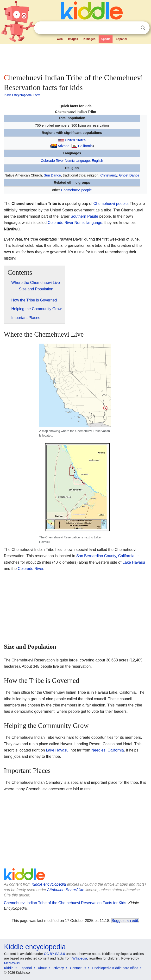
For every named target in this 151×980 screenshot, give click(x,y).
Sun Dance (52, 175)
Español (122, 39)
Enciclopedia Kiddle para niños (115, 968)
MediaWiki (12, 963)
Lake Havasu (134, 562)
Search (143, 28)
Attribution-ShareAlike (66, 890)
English (98, 161)
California (85, 146)
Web (60, 39)
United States (75, 140)
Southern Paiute (84, 216)
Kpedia (106, 39)
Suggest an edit (125, 921)
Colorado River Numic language (65, 161)
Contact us (78, 968)
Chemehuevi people (76, 190)
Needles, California (108, 750)
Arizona (64, 146)
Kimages (89, 39)
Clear (133, 28)
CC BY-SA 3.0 (54, 954)
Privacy (58, 968)
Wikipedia (80, 958)
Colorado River (31, 569)
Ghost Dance (129, 175)
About (42, 968)
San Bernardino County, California (105, 556)
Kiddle (9, 968)
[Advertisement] (75, 58)
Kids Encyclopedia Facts (22, 95)
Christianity (109, 175)
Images (73, 39)
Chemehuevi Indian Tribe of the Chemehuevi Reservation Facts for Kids (65, 903)
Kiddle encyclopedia (49, 884)
